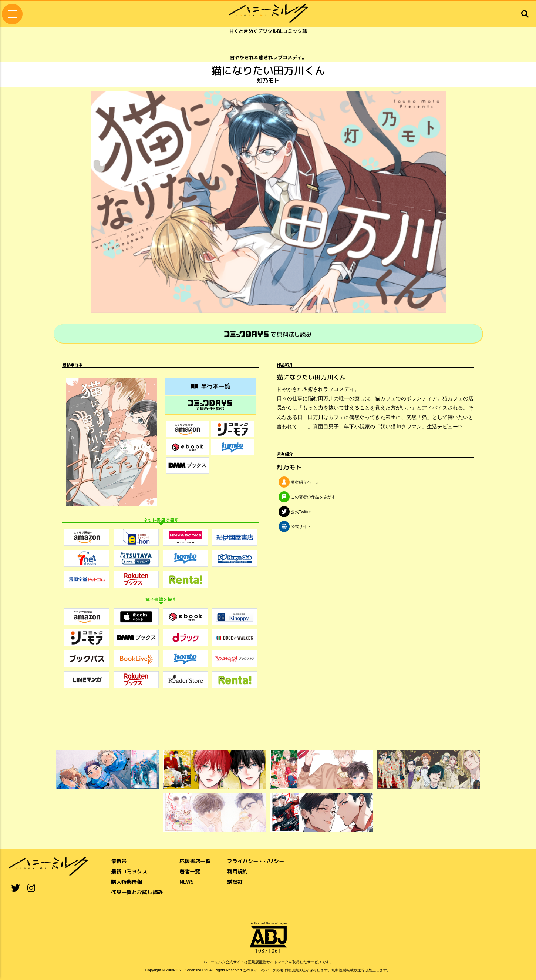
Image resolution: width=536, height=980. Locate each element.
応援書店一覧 (195, 861)
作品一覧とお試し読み (137, 892)
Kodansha (193, 970)
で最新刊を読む (210, 406)
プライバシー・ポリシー (256, 861)
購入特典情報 (127, 882)
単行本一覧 (211, 386)
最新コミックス (129, 871)
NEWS (187, 882)
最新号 (119, 861)
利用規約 (237, 871)
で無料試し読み (268, 334)
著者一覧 (190, 871)
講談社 (235, 882)
